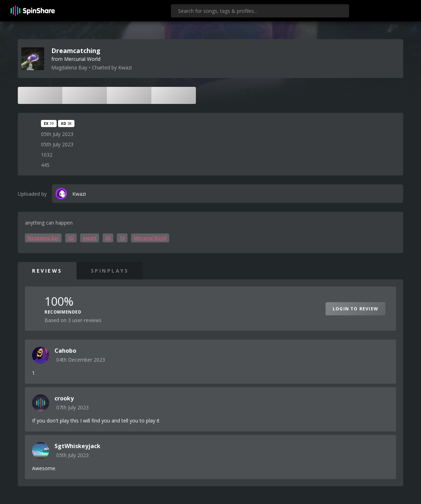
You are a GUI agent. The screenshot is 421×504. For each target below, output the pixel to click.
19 (122, 238)
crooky (64, 398)
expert (90, 238)
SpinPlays (110, 271)
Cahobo (65, 351)
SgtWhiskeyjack (77, 446)
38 (108, 238)
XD (71, 238)
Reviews (47, 271)
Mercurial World (150, 238)
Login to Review (355, 309)
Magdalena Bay (43, 238)
